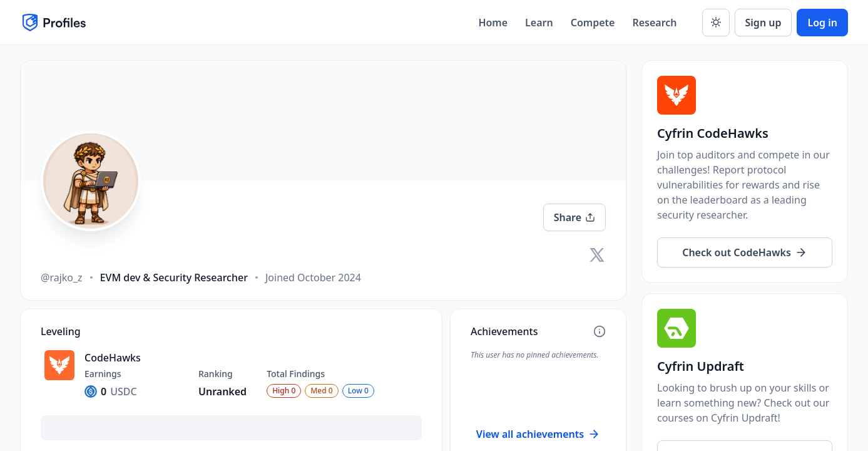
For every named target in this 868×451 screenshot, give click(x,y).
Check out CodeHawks (745, 252)
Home (493, 23)
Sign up (763, 23)
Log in (822, 23)
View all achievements (538, 434)
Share (574, 217)
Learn (539, 23)
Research (654, 23)
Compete (593, 23)
